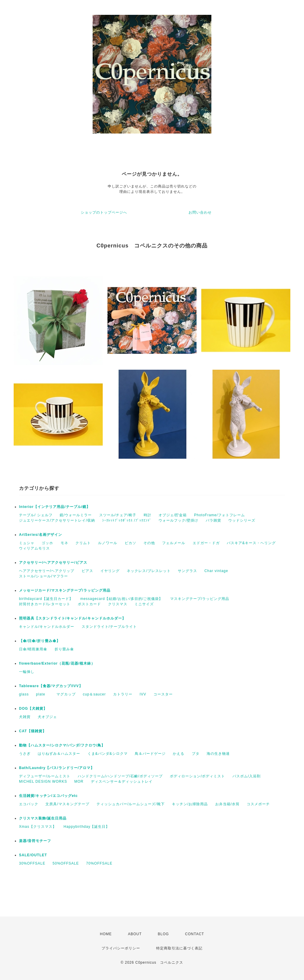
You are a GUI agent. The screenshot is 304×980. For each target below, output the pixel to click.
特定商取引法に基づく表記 (179, 948)
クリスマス (118, 604)
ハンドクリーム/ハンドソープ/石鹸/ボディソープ (120, 776)
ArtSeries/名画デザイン (41, 535)
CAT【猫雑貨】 (33, 731)
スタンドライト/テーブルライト (109, 627)
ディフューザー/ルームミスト (45, 776)
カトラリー (123, 694)
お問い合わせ (200, 212)
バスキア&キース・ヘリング (251, 543)
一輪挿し (27, 672)
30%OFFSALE (32, 863)
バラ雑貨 (213, 520)
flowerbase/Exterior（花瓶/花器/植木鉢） (57, 663)
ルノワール (108, 543)
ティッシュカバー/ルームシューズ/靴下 (131, 804)
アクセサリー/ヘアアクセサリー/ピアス (53, 563)
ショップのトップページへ (104, 212)
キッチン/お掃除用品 (190, 804)
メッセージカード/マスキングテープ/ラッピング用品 (65, 590)
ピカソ (130, 543)
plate (42, 694)
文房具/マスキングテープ (67, 804)
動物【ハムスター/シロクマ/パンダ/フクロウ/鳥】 (62, 745)
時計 (148, 515)
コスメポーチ (258, 804)
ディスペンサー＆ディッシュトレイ (122, 782)
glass (24, 694)
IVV (143, 694)
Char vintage (216, 571)
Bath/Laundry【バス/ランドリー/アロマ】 (57, 768)
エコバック (29, 804)
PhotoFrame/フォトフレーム (220, 515)
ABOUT (135, 934)
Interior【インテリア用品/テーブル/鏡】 (55, 507)
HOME (106, 934)
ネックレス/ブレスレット (149, 571)
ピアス (87, 571)
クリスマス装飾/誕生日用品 (43, 818)
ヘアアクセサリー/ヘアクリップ (47, 571)
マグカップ (66, 694)
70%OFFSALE (99, 863)
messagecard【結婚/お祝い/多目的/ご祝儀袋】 (121, 599)
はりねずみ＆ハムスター (59, 754)
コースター (163, 694)
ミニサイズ (144, 604)
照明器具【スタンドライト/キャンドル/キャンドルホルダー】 (72, 618)
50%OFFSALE (66, 863)
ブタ (196, 754)
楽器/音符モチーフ (35, 841)
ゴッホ (47, 543)
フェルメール (174, 543)
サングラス (187, 571)
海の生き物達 (218, 754)
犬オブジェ (47, 717)
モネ (64, 543)
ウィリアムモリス (34, 548)
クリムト (83, 543)
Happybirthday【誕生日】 (87, 827)
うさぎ (25, 754)
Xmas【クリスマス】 (38, 827)
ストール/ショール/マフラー (43, 576)
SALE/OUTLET (33, 855)
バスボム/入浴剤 (247, 776)
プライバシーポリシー (121, 948)
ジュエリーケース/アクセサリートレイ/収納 (57, 520)
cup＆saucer (94, 694)
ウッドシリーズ (242, 520)
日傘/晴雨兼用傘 (33, 649)
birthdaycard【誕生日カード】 (46, 599)
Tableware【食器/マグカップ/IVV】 (51, 686)
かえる (179, 754)
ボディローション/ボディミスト (197, 776)
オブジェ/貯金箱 (173, 515)
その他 (149, 543)
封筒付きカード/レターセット (45, 604)
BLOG (163, 934)
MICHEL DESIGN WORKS (43, 782)
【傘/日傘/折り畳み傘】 (40, 641)
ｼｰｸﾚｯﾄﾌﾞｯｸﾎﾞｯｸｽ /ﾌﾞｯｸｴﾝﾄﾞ (127, 520)
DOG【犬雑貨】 (33, 709)
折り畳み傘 (64, 649)
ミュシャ (27, 543)
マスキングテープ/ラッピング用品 (200, 599)
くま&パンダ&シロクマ (108, 754)
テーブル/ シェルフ (36, 515)
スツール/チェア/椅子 (118, 515)
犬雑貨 (25, 717)
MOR (79, 782)
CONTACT (194, 934)
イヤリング (110, 571)
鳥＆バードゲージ (150, 754)
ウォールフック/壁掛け (178, 520)
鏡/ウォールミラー (76, 515)
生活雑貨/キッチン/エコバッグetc (48, 796)
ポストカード (89, 604)
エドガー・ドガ (206, 543)
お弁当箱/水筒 (227, 804)
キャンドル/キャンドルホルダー (47, 627)
